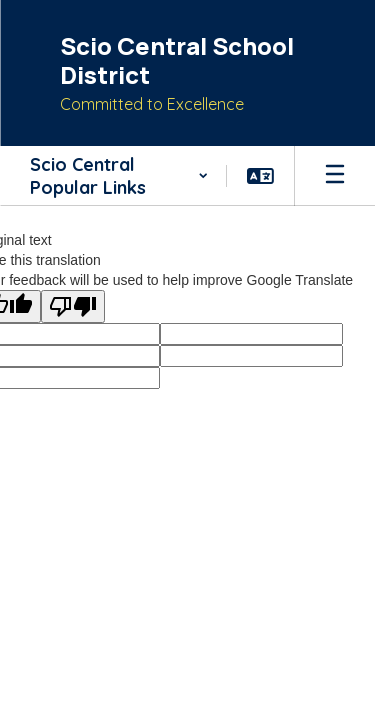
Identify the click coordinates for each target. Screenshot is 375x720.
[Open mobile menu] (335, 176)
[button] (118, 176)
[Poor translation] (73, 306)
